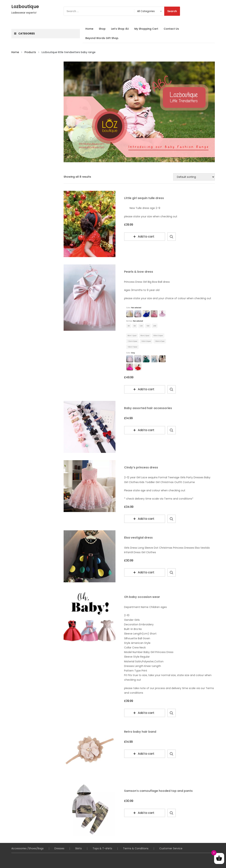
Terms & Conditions (136, 834)
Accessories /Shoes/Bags (27, 834)
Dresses (59, 834)
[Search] (122, 11)
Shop (102, 29)
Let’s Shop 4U (120, 29)
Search (172, 11)
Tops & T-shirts (102, 834)
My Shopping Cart (146, 29)
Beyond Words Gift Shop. (102, 38)
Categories (24, 34)
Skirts (78, 834)
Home (89, 29)
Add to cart (144, 237)
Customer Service (171, 834)
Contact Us (171, 29)
